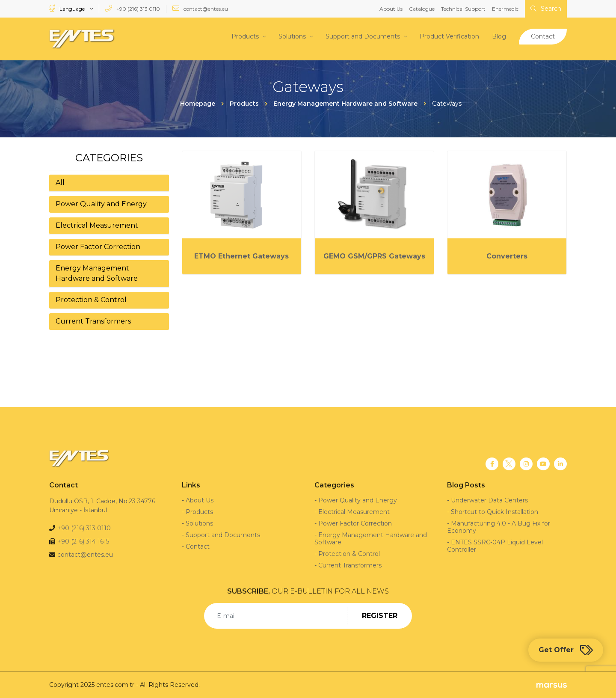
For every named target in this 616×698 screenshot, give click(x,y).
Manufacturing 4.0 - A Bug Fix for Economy (499, 527)
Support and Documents (363, 36)
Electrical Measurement (97, 225)
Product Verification (449, 36)
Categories (109, 157)
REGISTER (380, 616)
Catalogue (422, 9)
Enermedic (505, 9)
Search (546, 9)
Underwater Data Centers (489, 500)
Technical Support (463, 9)
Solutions (292, 36)
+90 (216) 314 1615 (83, 541)
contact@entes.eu (200, 8)
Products (245, 36)
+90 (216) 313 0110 (133, 8)
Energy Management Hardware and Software (97, 273)
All (60, 182)
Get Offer (566, 650)
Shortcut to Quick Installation (495, 512)
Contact (543, 36)
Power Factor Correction (98, 246)
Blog (499, 36)
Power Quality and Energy (101, 203)
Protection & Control (91, 299)
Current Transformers (93, 321)
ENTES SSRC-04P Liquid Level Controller (495, 546)
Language (68, 8)
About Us (391, 9)
